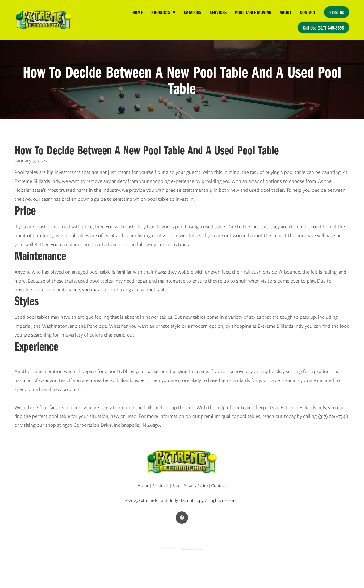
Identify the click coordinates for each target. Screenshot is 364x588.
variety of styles (245, 317)
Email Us (337, 12)
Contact (308, 12)
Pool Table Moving (253, 12)
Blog (176, 485)
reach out (273, 416)
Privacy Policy (196, 485)
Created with (182, 548)
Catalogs (192, 12)
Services (218, 12)
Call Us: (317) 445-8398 (323, 27)
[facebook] (182, 518)
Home (138, 12)
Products (163, 12)
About (285, 12)
